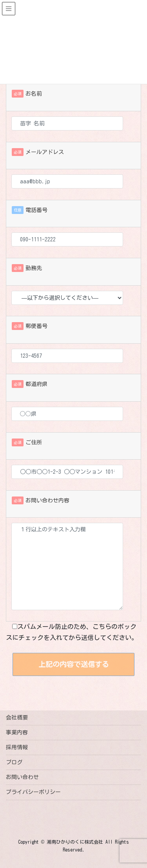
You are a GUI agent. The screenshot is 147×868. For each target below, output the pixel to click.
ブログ (14, 762)
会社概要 (17, 718)
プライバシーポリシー (33, 792)
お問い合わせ (22, 777)
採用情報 (17, 747)
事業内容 (17, 732)
